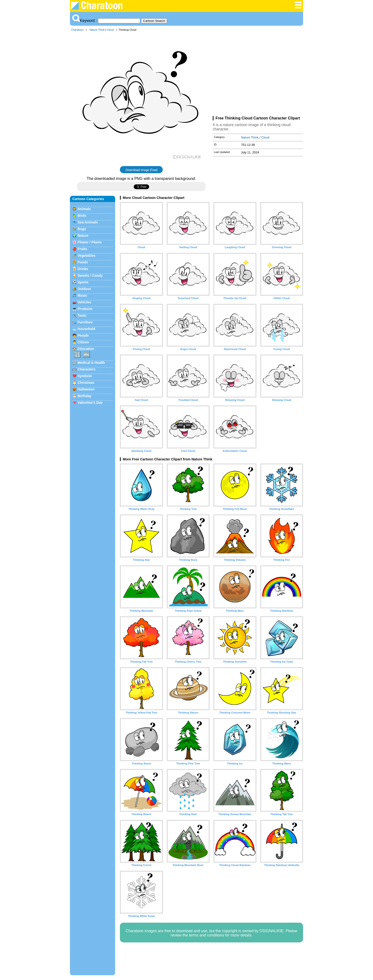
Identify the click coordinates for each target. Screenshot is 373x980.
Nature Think (97, 30)
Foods (83, 262)
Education (86, 349)
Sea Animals (88, 222)
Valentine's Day (90, 403)
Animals (84, 209)
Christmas (86, 383)
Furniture (85, 322)
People (83, 335)
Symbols (85, 376)
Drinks (83, 269)
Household (86, 329)
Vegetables (86, 256)
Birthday (84, 396)
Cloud (110, 30)
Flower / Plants (90, 242)
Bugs (82, 229)
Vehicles (84, 302)
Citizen (83, 342)
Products (85, 309)
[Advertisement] (258, 75)
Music (82, 295)
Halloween (86, 389)
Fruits (82, 249)
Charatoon (77, 30)
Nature (83, 236)
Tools (82, 315)
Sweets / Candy (90, 276)
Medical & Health (91, 363)
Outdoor (84, 289)
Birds (82, 216)
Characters (86, 369)
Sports (83, 282)
